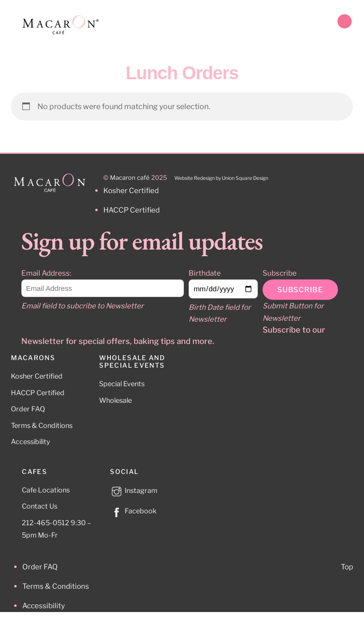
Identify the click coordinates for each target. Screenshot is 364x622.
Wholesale (115, 400)
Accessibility (31, 442)
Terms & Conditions (42, 426)
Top (347, 567)
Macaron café (130, 178)
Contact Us (40, 506)
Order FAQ (28, 409)
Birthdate (205, 273)
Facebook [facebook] (133, 511)
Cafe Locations (46, 490)
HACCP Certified (38, 393)
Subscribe (280, 273)
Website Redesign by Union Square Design (221, 178)
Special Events (122, 384)
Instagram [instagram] (134, 491)
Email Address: (46, 273)
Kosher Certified (37, 376)
